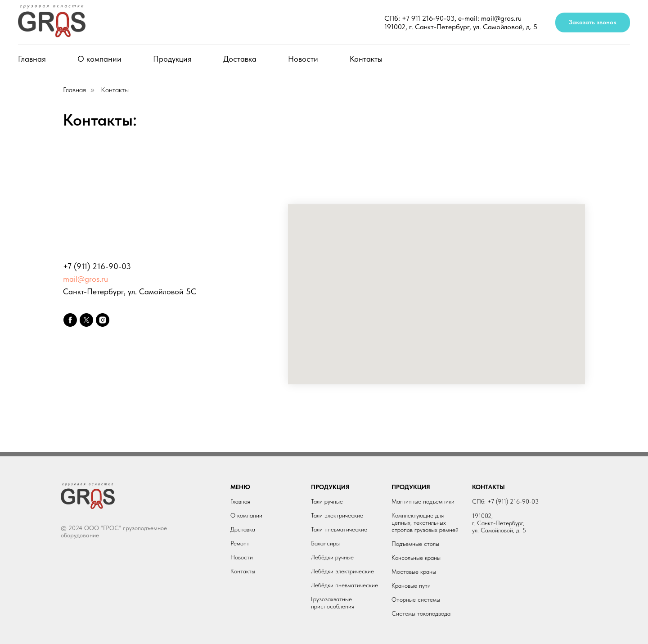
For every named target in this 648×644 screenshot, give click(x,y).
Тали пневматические (339, 529)
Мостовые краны (414, 572)
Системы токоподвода (421, 613)
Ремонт (240, 543)
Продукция (172, 59)
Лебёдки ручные (332, 557)
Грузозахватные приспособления (333, 603)
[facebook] (70, 320)
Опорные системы (416, 599)
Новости (303, 59)
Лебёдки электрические (342, 571)
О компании (99, 59)
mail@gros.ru (85, 279)
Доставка (240, 59)
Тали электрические (337, 515)
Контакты (366, 59)
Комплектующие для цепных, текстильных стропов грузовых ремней (425, 522)
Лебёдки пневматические (344, 585)
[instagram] (103, 320)
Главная (32, 59)
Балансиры (325, 543)
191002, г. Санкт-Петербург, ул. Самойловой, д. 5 (461, 27)
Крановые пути (411, 585)
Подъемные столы (415, 544)
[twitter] (86, 320)
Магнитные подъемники (423, 501)
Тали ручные (327, 501)
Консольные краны (416, 558)
